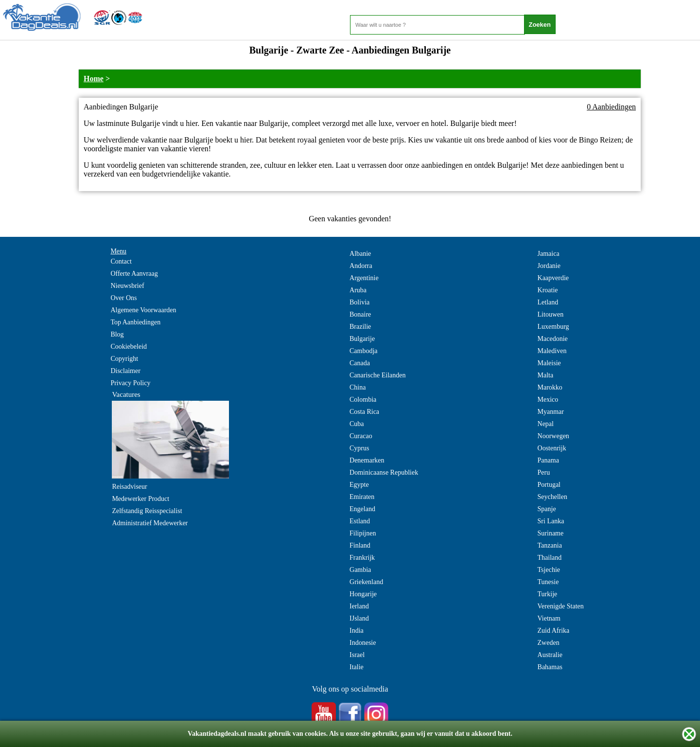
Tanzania (550, 545)
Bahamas (550, 667)
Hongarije (363, 594)
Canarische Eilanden (377, 375)
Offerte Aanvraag (134, 274)
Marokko (550, 387)
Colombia (363, 400)
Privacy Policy (130, 383)
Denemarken (367, 460)
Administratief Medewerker (150, 523)
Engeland (362, 509)
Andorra (361, 266)
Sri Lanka (551, 521)
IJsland (359, 618)
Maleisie (549, 363)
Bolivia (359, 302)
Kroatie (548, 290)
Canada (360, 363)
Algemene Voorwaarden (143, 310)
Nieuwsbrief (127, 286)
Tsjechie (549, 570)
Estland (360, 521)
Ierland (359, 606)
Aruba (358, 290)
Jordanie (549, 266)
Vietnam (549, 618)
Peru (544, 472)
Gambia (360, 570)
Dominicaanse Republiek (384, 472)
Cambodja (364, 351)
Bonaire (360, 314)
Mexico (548, 400)
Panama (548, 460)
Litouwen (551, 314)
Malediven (552, 351)
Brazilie (360, 327)
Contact (121, 261)
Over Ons (123, 298)
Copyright (124, 359)
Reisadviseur (129, 487)
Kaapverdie (553, 278)
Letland (548, 302)
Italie (357, 667)
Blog (117, 334)
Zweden (549, 643)
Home (94, 79)
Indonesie (363, 643)
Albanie (360, 254)
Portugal (549, 485)
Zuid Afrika (554, 631)
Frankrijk (362, 558)
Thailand (550, 558)
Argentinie (364, 278)
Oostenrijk (552, 448)
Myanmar (551, 412)
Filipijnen (363, 533)
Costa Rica (364, 412)
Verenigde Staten (561, 606)
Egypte (359, 485)
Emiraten (362, 497)
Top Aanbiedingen (135, 322)
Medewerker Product (140, 499)
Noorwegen (553, 436)
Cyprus (359, 448)
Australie (550, 655)
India (357, 631)
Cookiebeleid (129, 347)
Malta (546, 375)
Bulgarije (362, 339)
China (358, 387)
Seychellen (552, 497)
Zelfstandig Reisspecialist (147, 511)
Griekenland (366, 582)
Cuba (357, 424)
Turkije (548, 594)
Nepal (546, 424)
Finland (360, 545)
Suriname (551, 533)
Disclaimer (125, 371)
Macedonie (553, 339)
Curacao (361, 436)
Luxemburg (553, 327)
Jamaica (549, 254)
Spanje (547, 509)
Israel (357, 655)
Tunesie (548, 582)
